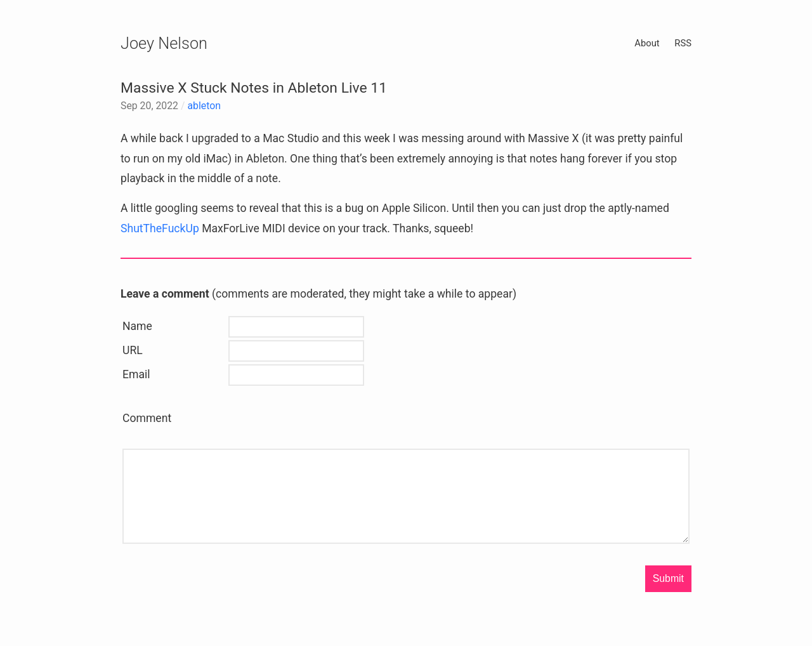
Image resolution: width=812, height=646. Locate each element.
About (647, 43)
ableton (204, 106)
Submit (668, 578)
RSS (683, 43)
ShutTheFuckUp (160, 228)
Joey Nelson (164, 43)
